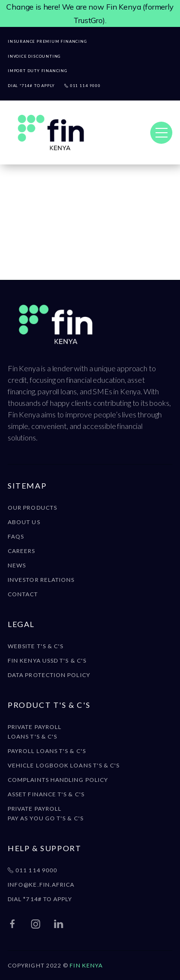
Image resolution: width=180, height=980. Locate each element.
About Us (24, 522)
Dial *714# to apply (31, 86)
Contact (23, 594)
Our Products (32, 508)
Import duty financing (39, 71)
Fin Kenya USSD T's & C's (47, 660)
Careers (22, 551)
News (17, 565)
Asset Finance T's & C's (46, 794)
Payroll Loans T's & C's (47, 751)
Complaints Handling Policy (58, 780)
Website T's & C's (36, 646)
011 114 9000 (82, 86)
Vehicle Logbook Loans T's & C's (64, 765)
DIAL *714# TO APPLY (40, 899)
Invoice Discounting (36, 57)
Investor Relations (41, 580)
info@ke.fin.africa (41, 885)
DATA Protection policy (49, 675)
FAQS (16, 536)
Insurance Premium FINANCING (48, 42)
